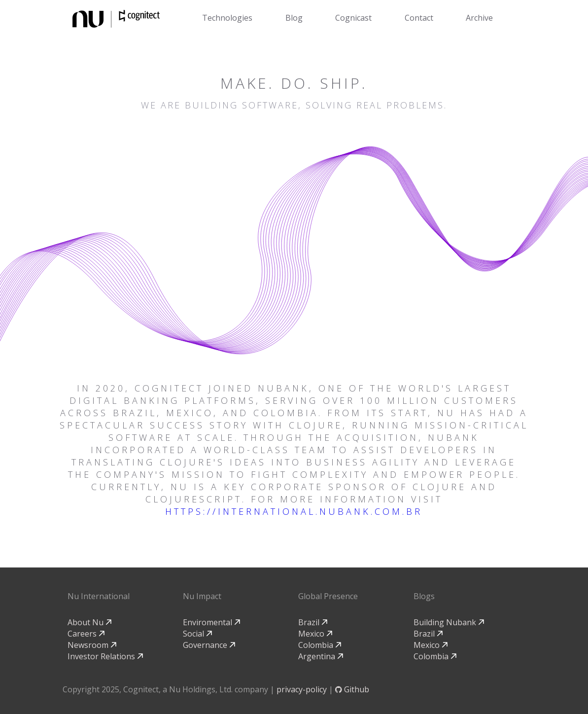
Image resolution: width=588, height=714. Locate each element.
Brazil (313, 622)
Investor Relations (105, 656)
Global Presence (328, 596)
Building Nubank (449, 622)
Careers (86, 634)
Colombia (320, 645)
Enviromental (211, 622)
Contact (419, 18)
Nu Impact (202, 596)
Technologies (227, 18)
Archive (479, 18)
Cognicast (353, 18)
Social (197, 634)
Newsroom (92, 645)
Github (352, 689)
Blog (294, 18)
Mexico (315, 634)
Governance (209, 645)
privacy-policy (302, 689)
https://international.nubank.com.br (294, 511)
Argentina (321, 656)
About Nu (89, 622)
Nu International (99, 596)
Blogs (424, 596)
